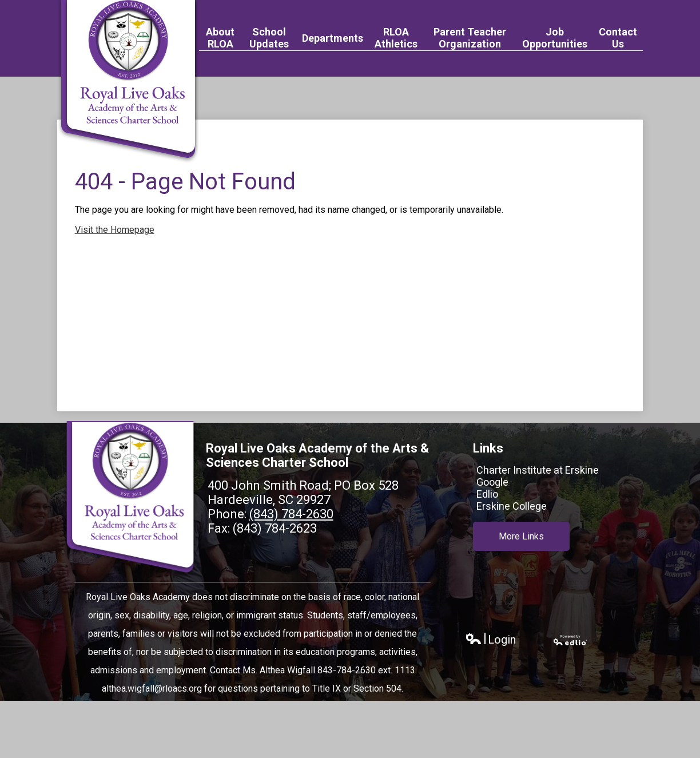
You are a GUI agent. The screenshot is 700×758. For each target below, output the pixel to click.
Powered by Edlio (571, 640)
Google (492, 482)
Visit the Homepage (115, 230)
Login (490, 640)
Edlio (487, 494)
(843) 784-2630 (291, 514)
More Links (521, 536)
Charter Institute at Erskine (538, 470)
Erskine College (512, 506)
